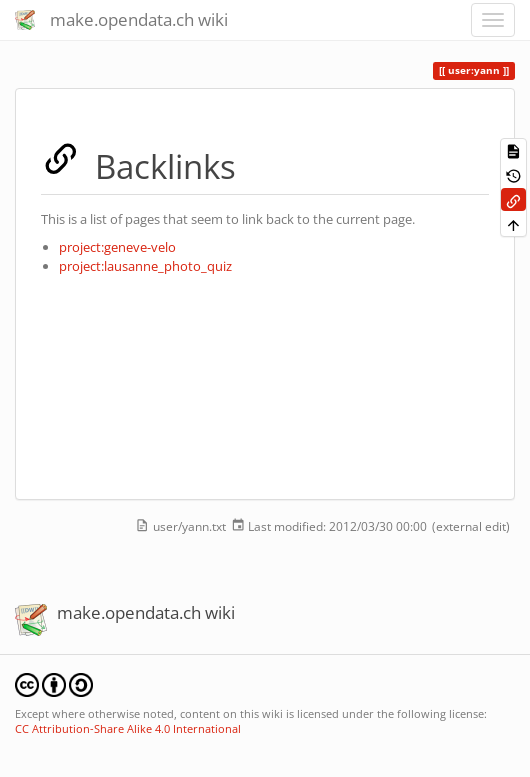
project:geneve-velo (117, 247)
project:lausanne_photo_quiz (145, 266)
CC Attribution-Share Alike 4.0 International (128, 728)
